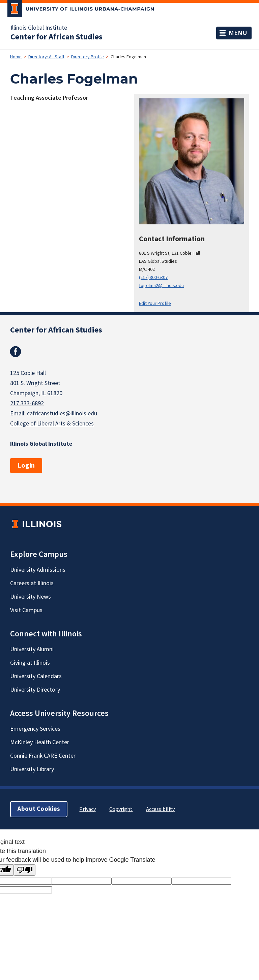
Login (26, 466)
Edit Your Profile (155, 303)
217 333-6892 (27, 403)
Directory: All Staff (46, 57)
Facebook (16, 352)
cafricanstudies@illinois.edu (62, 414)
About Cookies (39, 809)
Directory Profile (88, 57)
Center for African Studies (56, 37)
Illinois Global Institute (39, 28)
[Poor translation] (25, 870)
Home (16, 57)
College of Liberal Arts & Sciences (52, 424)
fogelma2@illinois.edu (161, 286)
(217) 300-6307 (153, 277)
